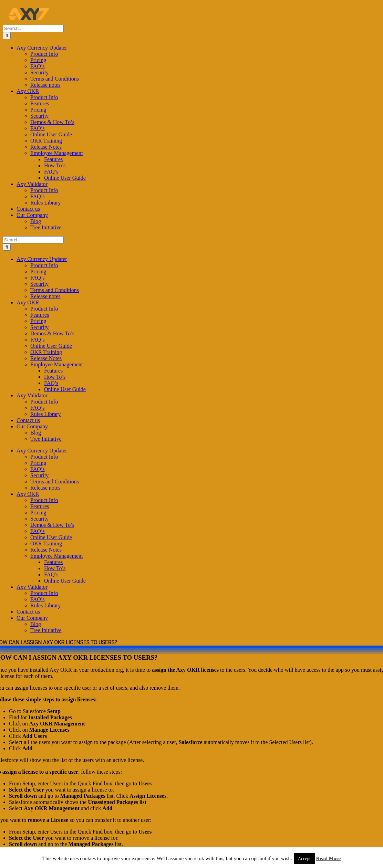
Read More (328, 858)
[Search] (7, 36)
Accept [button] (304, 859)
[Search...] (33, 28)
